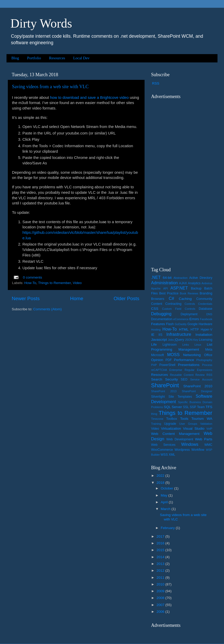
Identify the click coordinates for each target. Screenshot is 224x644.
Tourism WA (202, 419)
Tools (184, 419)
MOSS (173, 355)
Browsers (158, 299)
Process (207, 365)
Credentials (205, 304)
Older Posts (126, 298)
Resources (57, 58)
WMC (208, 445)
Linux (198, 345)
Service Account (201, 379)
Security (172, 379)
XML (172, 455)
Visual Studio (194, 429)
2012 (161, 571)
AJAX (183, 283)
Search (157, 379)
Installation (204, 335)
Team (201, 407)
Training (156, 424)
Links (186, 345)
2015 (161, 550)
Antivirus (207, 283)
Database (206, 309)
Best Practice (169, 293)
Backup (196, 288)
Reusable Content (182, 375)
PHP (154, 365)
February (168, 528)
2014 (161, 557)
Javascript (159, 340)
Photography (204, 360)
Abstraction (181, 278)
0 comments (33, 277)
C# (172, 298)
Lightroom (170, 345)
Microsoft (157, 355)
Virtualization (171, 429)
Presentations (189, 365)
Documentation (162, 319)
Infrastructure (179, 334)
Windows (190, 444)
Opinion (157, 360)
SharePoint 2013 (164, 391)
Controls (190, 304)
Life (154, 344)
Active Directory (201, 278)
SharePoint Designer (197, 391)
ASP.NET (179, 288)
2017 (161, 536)
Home (77, 298)
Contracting (173, 304)
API (166, 288)
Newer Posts (26, 298)
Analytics (194, 283)
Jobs (171, 340)
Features (158, 324)
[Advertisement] (182, 180)
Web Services (163, 445)
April (165, 502)
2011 (161, 578)
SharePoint (165, 385)
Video (77, 283)
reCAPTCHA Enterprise (167, 370)
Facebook (206, 319)
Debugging (161, 314)
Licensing (206, 340)
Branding (206, 293)
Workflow (198, 450)
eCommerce (181, 319)
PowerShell (167, 365)
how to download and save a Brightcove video (89, 98)
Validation (206, 424)
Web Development (180, 439)
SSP (193, 407)
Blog (15, 58)
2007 (161, 605)
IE (153, 335)
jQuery (179, 340)
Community (204, 299)
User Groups (188, 424)
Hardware (205, 324)
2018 (161, 483)
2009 (161, 591)
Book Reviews (189, 293)
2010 (161, 584)
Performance (184, 360)
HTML (184, 329)
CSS (155, 309)
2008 (161, 598)
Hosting (156, 330)
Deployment (189, 314)
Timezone (157, 419)
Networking (192, 355)
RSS (156, 83)
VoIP (209, 429)
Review (200, 375)
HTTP (195, 330)
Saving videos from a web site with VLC (50, 87)
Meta (209, 350)
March (166, 509)
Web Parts (204, 439)
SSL (186, 407)
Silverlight (158, 397)
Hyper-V (207, 330)
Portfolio (34, 58)
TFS (209, 407)
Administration (164, 283)
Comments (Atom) (48, 309)
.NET (156, 277)
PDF (169, 360)
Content (157, 304)
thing (154, 414)
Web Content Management (175, 434)
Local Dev (81, 58)
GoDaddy (181, 324)
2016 (161, 543)
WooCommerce (162, 450)
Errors (194, 319)
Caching (185, 299)
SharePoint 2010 (198, 386)
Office (208, 355)
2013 (161, 564)
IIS (160, 335)
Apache (156, 288)
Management (189, 349)
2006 (161, 612)
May (164, 495)
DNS (209, 314)
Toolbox (172, 419)
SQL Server (173, 407)
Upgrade (170, 424)
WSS (164, 455)
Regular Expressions (198, 370)
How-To (30, 283)
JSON (189, 340)
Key (196, 340)
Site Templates (180, 397)
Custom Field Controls (179, 309)
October (167, 488)
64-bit (167, 278)
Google (193, 324)
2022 (161, 476)
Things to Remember (54, 283)
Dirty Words (41, 23)
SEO (184, 379)
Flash (170, 324)
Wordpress (182, 450)
